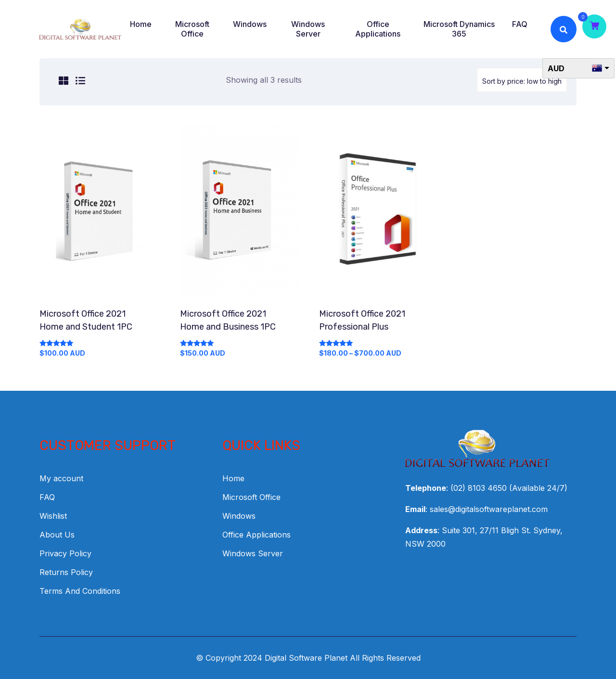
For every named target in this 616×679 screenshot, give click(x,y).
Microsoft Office (192, 29)
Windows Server (308, 29)
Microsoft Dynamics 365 (459, 29)
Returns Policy (66, 572)
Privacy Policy (65, 553)
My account (61, 478)
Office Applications (378, 29)
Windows (250, 24)
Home (141, 24)
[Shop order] (522, 80)
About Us (57, 535)
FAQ (520, 24)
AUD (556, 68)
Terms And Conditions (80, 591)
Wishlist (53, 516)
